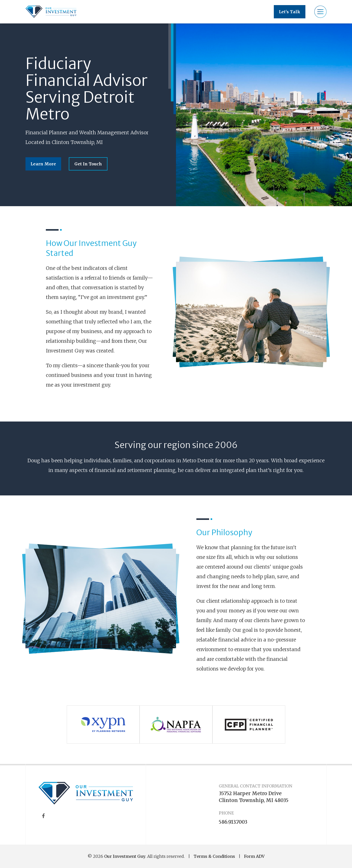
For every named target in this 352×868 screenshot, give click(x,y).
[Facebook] (43, 816)
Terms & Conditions (214, 856)
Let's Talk (290, 12)
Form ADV (254, 856)
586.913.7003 (233, 822)
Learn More (43, 164)
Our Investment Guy (125, 856)
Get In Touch (88, 164)
